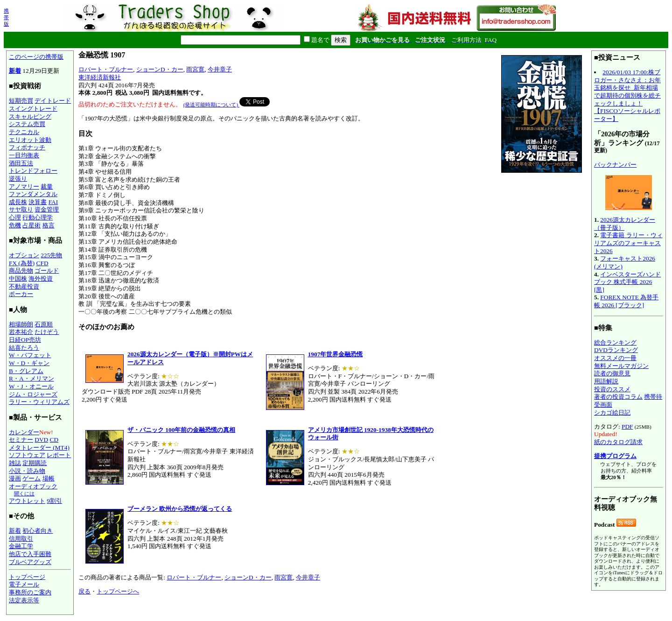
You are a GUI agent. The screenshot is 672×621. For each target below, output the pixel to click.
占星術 (31, 225)
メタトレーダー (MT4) (39, 448)
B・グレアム (26, 371)
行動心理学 (38, 217)
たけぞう (47, 332)
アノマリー (24, 187)
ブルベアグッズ (30, 562)
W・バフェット (30, 355)
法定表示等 (24, 600)
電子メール (24, 584)
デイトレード (53, 101)
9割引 (54, 501)
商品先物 (21, 271)
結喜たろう (24, 348)
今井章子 (220, 69)
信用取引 (21, 539)
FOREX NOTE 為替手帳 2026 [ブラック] (626, 301)
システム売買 (27, 124)
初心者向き (38, 531)
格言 (49, 225)
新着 (15, 71)
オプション (24, 255)
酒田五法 (21, 163)
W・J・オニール (31, 386)
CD (54, 440)
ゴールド (47, 271)
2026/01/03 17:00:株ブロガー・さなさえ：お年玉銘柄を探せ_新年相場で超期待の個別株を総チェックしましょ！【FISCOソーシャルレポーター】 (627, 95)
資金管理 (47, 209)
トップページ (27, 577)
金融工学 (21, 546)
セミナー (21, 440)
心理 (15, 217)
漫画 (15, 478)
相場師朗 (21, 324)
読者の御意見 (612, 373)
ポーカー (21, 294)
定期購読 (35, 463)
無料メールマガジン (621, 366)
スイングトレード (33, 109)
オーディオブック (33, 486)
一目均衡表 (24, 155)
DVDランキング (616, 350)
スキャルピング (30, 116)
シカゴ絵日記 (612, 413)
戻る (84, 591)
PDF (627, 427)
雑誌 (15, 463)
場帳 (49, 478)
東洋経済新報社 (100, 77)
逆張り (18, 179)
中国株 (18, 279)
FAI (53, 202)
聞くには (24, 494)
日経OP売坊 (25, 340)
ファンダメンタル (33, 194)
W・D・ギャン (29, 363)
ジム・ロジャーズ (33, 394)
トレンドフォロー (33, 171)
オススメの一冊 (615, 358)
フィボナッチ (27, 147)
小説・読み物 (27, 471)
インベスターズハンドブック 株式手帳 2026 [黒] (627, 282)
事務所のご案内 (30, 592)
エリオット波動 (30, 140)
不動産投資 (24, 286)
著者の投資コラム (618, 397)
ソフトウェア (27, 455)
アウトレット (27, 501)
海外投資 (41, 279)
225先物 (51, 255)
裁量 (47, 187)
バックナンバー (615, 165)
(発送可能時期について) (211, 105)
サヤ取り (21, 209)
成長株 (18, 202)
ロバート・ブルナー (106, 69)
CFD (42, 263)
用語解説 (606, 381)
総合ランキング (615, 342)
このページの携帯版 (36, 57)
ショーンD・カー (160, 69)
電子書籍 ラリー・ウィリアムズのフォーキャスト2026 (628, 243)
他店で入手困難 (30, 554)
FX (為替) (22, 263)
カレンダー (24, 432)
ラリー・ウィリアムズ (39, 402)
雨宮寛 (195, 69)
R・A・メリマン (31, 378)
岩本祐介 (21, 332)
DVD (41, 440)
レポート (59, 455)
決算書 (38, 202)
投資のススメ (612, 389)
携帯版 (6, 17)
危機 (15, 225)
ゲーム (31, 478)
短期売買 (21, 101)
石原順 (44, 324)
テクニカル (24, 132)
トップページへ (118, 591)
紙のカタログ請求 (618, 442)
